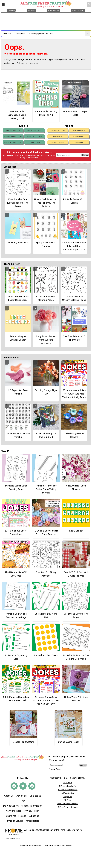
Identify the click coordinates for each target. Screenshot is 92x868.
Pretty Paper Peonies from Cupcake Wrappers (46, 340)
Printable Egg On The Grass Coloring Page (16, 616)
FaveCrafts (68, 783)
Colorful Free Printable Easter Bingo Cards (18, 298)
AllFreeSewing (68, 793)
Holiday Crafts (34, 142)
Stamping (79, 142)
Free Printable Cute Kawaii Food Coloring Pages (18, 203)
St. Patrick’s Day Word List (46, 616)
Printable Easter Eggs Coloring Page (16, 487)
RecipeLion (68, 797)
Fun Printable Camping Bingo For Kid (46, 113)
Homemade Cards (34, 130)
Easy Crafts (58, 136)
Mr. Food (68, 800)
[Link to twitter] (23, 786)
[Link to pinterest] (32, 786)
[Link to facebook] (14, 786)
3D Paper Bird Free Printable (18, 392)
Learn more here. (13, 838)
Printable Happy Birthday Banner (18, 338)
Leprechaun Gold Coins (46, 655)
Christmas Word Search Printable (18, 435)
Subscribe (34, 816)
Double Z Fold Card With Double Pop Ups (76, 574)
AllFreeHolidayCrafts (68, 786)
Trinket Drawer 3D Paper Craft (75, 113)
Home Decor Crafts (34, 136)
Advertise (22, 796)
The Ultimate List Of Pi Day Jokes (16, 574)
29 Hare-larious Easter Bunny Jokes (16, 532)
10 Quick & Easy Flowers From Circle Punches (46, 532)
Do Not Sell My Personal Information (23, 806)
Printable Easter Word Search (74, 201)
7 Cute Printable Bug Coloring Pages (46, 298)
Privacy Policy (32, 811)
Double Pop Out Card (23, 742)
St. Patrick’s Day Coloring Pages (76, 616)
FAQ (23, 801)
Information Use (32, 158)
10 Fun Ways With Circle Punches (76, 699)
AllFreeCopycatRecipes (68, 807)
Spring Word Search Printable (46, 244)
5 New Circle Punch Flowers (76, 487)
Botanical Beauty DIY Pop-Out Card (46, 435)
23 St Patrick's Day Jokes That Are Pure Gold (16, 699)
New (5, 451)
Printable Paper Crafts (13, 142)
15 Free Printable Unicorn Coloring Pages (74, 298)
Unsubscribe (33, 821)
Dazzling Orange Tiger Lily (46, 392)
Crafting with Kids (13, 130)
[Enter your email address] (64, 765)
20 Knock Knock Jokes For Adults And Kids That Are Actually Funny (74, 394)
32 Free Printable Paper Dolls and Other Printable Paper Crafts (74, 246)
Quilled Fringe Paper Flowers (74, 435)
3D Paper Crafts (79, 130)
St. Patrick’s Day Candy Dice (16, 657)
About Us (9, 796)
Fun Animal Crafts (58, 130)
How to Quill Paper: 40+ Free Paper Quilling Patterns (46, 203)
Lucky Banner (76, 531)
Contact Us (35, 796)
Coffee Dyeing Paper (69, 742)
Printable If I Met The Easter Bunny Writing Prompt (46, 489)
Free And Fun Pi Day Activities (46, 574)
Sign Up (85, 155)
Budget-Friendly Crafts (13, 136)
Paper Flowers (79, 136)
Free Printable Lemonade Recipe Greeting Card (17, 115)
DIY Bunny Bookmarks (18, 243)
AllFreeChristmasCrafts (68, 790)
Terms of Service (14, 821)
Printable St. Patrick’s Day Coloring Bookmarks (76, 657)
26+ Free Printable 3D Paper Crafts (74, 338)
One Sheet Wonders (58, 142)
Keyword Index (14, 811)
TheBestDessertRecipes (68, 804)
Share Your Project (16, 816)
